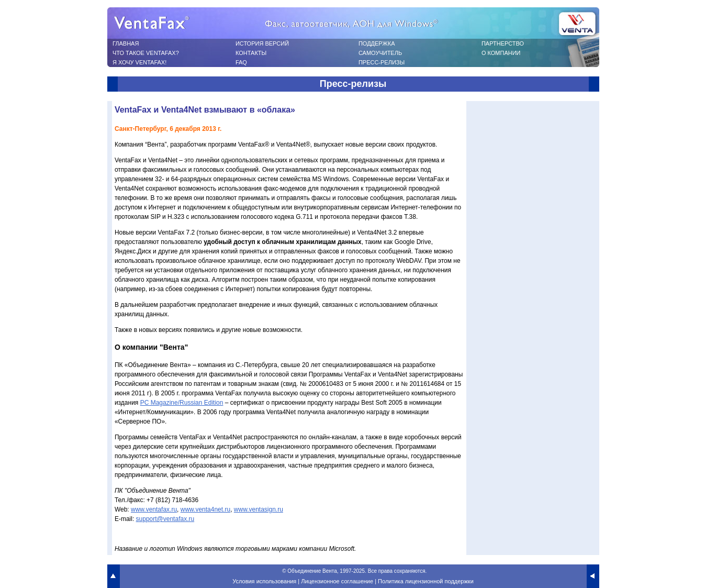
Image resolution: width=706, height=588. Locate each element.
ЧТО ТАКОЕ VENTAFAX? (146, 53)
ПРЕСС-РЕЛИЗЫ (382, 62)
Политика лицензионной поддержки (426, 581)
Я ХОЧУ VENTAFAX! (139, 62)
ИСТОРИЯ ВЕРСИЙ (262, 43)
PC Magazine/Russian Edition (182, 403)
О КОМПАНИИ (501, 53)
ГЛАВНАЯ (126, 43)
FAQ (241, 62)
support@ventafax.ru (165, 519)
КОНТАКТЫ (251, 53)
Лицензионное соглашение (337, 581)
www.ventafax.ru (154, 509)
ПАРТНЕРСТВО (503, 43)
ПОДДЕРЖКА (377, 43)
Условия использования (264, 581)
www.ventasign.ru (259, 509)
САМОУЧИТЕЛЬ (380, 53)
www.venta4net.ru (205, 509)
